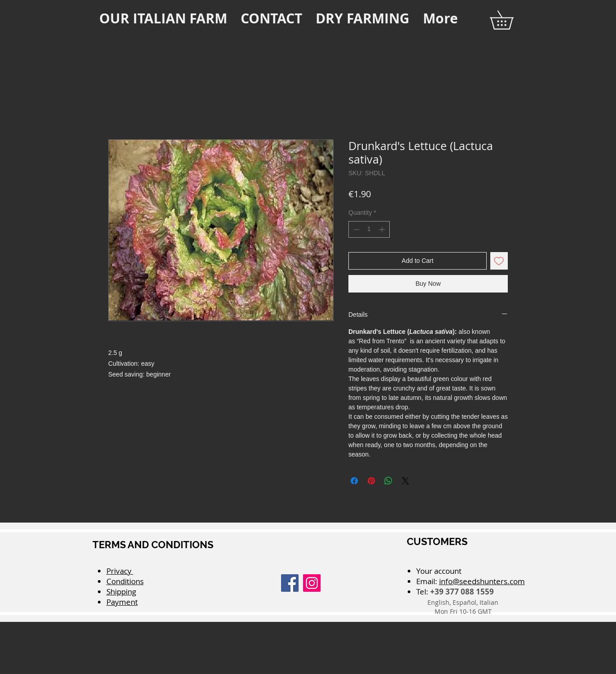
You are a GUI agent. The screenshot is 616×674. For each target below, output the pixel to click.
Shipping (121, 592)
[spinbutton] (369, 229)
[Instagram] (312, 583)
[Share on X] (405, 481)
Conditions (125, 581)
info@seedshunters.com (482, 581)
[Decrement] (355, 229)
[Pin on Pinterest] (371, 481)
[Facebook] (290, 583)
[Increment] (383, 229)
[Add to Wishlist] (499, 261)
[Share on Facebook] (354, 481)
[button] (511, 20)
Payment (122, 602)
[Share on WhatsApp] (388, 481)
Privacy (120, 571)
